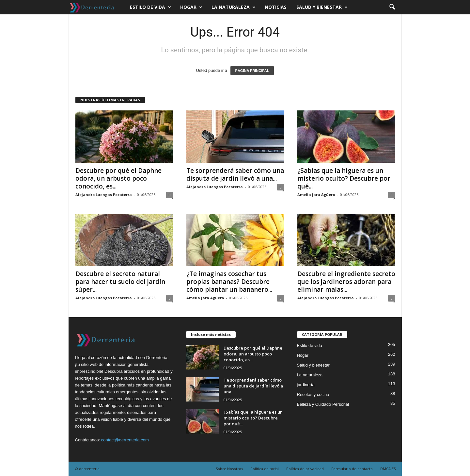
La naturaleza (234, 7)
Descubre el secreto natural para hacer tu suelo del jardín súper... (120, 282)
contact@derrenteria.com (125, 440)
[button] (392, 7)
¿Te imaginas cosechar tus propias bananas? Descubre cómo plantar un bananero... (229, 282)
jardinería (306, 385)
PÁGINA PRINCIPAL (252, 71)
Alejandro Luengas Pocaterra (104, 195)
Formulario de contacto (352, 469)
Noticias (276, 7)
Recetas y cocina (313, 394)
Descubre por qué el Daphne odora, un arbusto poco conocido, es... (118, 178)
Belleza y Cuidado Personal (323, 404)
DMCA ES (388, 469)
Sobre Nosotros (229, 469)
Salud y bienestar (322, 7)
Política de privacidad (305, 469)
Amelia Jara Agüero (316, 195)
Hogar (191, 7)
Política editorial (265, 469)
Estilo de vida (150, 7)
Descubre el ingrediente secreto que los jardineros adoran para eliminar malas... (346, 282)
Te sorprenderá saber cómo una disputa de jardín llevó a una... (235, 174)
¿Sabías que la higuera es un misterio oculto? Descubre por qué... (344, 178)
